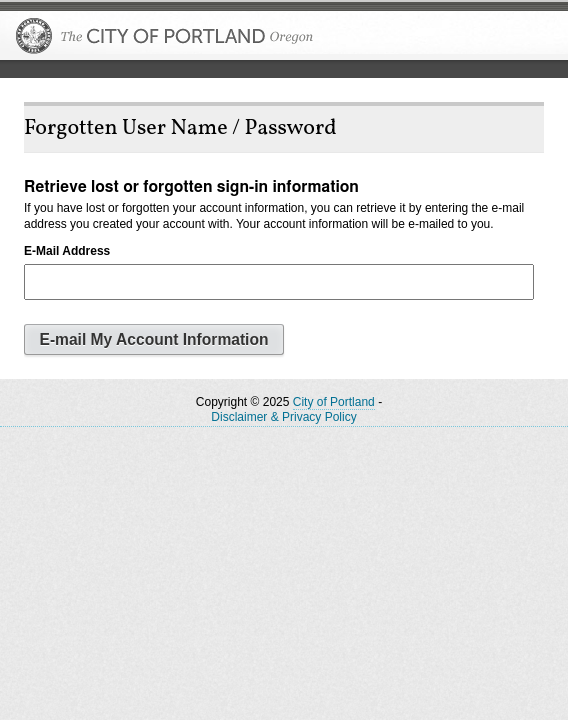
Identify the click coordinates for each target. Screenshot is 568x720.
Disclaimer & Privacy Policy (283, 417)
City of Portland (334, 402)
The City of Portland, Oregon (165, 36)
